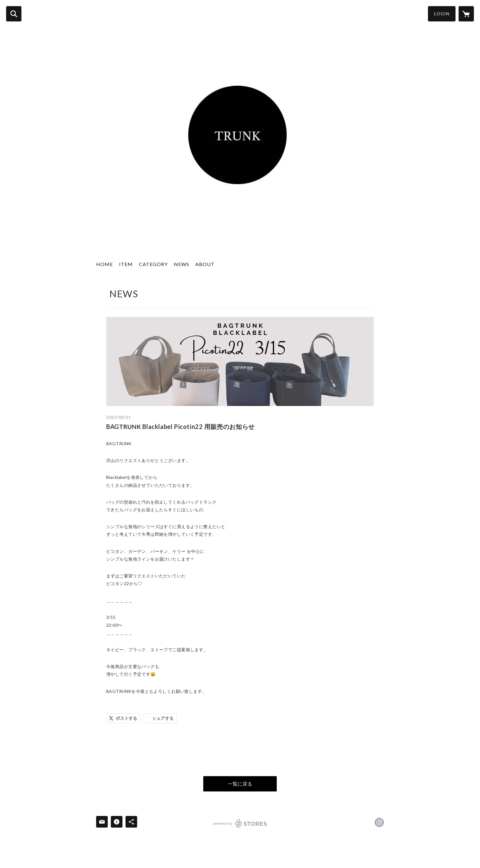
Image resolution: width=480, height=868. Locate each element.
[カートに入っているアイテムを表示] (466, 14)
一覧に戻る (240, 784)
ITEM (126, 264)
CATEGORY (153, 264)
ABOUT (205, 264)
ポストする (126, 718)
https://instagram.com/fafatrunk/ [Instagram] (379, 822)
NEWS (182, 264)
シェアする (163, 718)
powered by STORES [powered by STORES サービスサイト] (240, 823)
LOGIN (442, 14)
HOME (105, 264)
